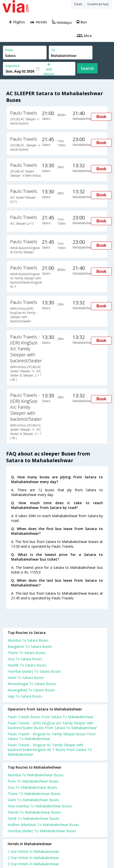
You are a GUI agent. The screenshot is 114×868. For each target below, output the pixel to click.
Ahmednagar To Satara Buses (32, 684)
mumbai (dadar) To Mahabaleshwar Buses (42, 831)
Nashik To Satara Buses (27, 665)
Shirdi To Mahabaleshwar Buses (33, 818)
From (9, 50)
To (53, 50)
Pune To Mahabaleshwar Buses (33, 781)
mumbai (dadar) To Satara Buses (34, 671)
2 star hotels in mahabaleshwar (33, 858)
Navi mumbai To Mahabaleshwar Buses (40, 806)
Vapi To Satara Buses (25, 696)
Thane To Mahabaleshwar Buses (34, 794)
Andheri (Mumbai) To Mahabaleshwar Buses (43, 825)
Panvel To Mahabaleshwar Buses (34, 812)
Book (101, 117)
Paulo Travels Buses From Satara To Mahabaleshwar (51, 717)
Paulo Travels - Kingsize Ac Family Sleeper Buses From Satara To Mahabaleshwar (52, 736)
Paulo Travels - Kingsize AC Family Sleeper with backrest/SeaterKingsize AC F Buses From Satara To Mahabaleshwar (50, 750)
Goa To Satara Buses (25, 659)
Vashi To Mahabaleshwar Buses (33, 800)
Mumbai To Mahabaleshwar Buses (36, 775)
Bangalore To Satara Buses (30, 646)
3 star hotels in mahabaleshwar (33, 864)
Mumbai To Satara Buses (28, 640)
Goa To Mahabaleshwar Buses (32, 787)
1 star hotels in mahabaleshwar (33, 851)
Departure (13, 66)
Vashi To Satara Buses (26, 678)
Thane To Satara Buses (27, 653)
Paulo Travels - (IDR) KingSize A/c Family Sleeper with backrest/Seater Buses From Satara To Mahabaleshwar (52, 725)
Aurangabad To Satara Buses (31, 690)
